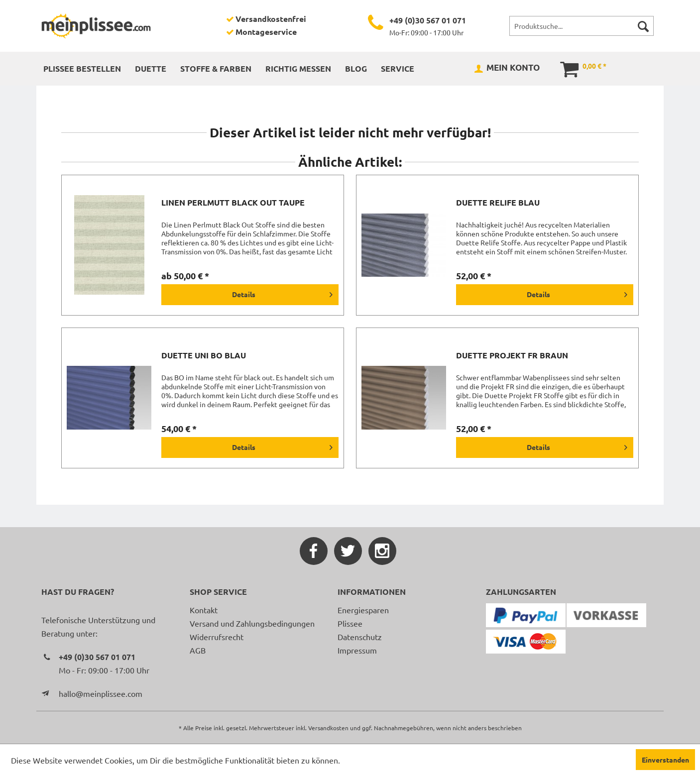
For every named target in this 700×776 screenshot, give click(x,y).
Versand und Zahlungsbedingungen (252, 623)
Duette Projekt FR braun (512, 355)
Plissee (350, 623)
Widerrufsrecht (217, 637)
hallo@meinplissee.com (101, 693)
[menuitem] (582, 26)
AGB (198, 650)
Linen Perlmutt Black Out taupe (233, 203)
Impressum (357, 650)
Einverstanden (665, 760)
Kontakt (204, 610)
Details (282, 293)
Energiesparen (363, 610)
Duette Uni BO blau (204, 355)
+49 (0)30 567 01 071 (428, 20)
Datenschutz (360, 637)
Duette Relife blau (498, 203)
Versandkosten (328, 728)
